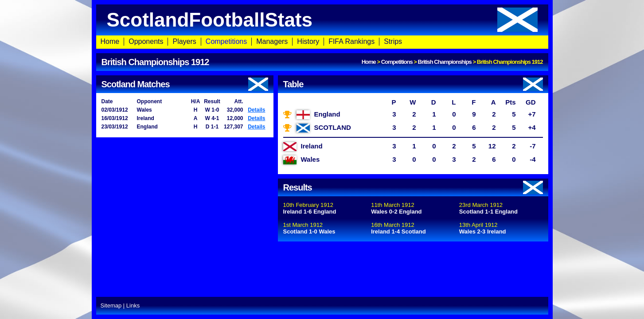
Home (110, 41)
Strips (393, 41)
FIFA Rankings (351, 41)
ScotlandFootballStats (322, 20)
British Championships (445, 62)
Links (133, 305)
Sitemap (111, 305)
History (308, 41)
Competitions (226, 41)
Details (256, 110)
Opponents (146, 41)
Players (184, 41)
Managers (272, 41)
